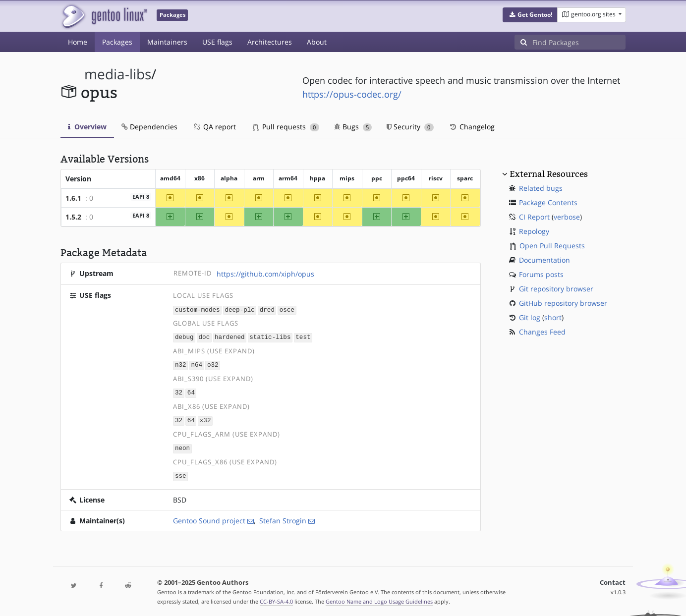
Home (78, 42)
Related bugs (541, 188)
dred (267, 309)
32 (179, 391)
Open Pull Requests (552, 246)
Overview (87, 127)
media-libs (118, 74)
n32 (181, 364)
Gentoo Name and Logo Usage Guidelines (379, 598)
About (317, 42)
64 (191, 391)
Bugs (353, 127)
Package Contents (548, 202)
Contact (613, 579)
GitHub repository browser (563, 303)
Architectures (270, 42)
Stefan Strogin (283, 517)
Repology (534, 231)
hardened (229, 337)
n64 (197, 364)
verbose (567, 217)
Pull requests (286, 127)
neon (182, 446)
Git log (530, 317)
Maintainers (167, 42)
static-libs (270, 337)
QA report (214, 127)
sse (181, 473)
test (303, 337)
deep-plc (239, 309)
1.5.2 (73, 217)
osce (287, 309)
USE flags (217, 42)
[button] (530, 15)
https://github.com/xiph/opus (265, 274)
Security (410, 127)
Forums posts (541, 274)
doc (204, 337)
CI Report (534, 217)
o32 (213, 364)
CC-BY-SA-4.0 (276, 598)
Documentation (544, 260)
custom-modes (198, 309)
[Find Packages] (579, 42)
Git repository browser (556, 289)
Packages (117, 42)
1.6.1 (73, 198)
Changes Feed (542, 332)
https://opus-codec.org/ (352, 94)
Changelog (472, 127)
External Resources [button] (549, 174)
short (553, 317)
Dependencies (149, 127)
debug (184, 337)
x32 (205, 419)
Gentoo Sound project (209, 517)
